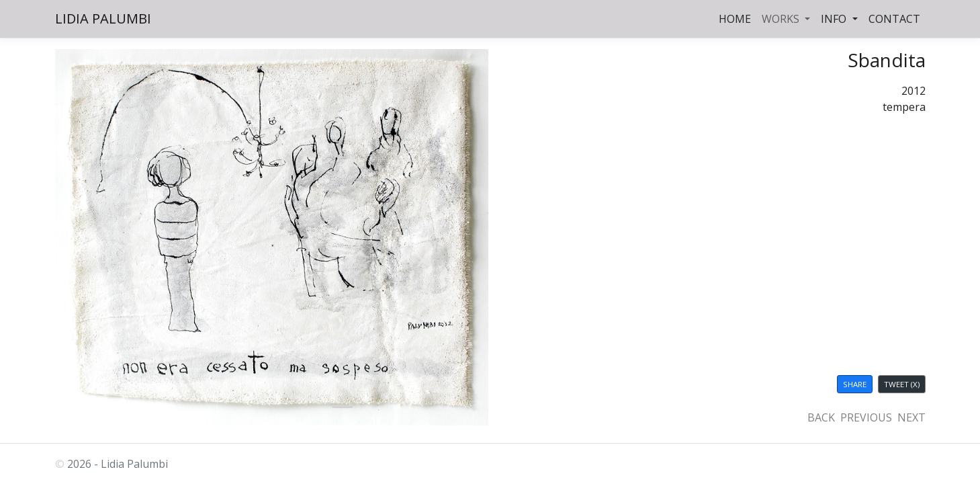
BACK (821, 417)
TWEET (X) (902, 384)
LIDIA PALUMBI (103, 18)
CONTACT (894, 19)
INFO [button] (835, 19)
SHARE (855, 384)
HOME (735, 19)
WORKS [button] (782, 19)
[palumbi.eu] (343, 407)
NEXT (911, 417)
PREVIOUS (866, 417)
